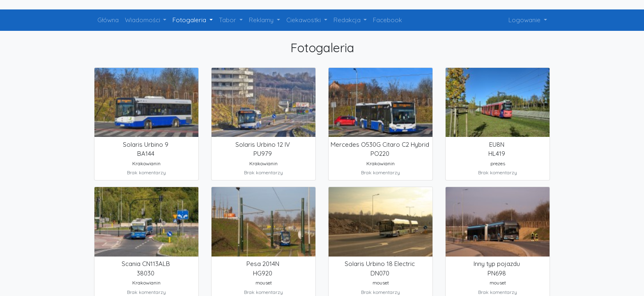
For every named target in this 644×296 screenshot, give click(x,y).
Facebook (388, 20)
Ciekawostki (304, 20)
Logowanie (525, 20)
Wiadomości (143, 20)
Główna (108, 20)
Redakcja (348, 20)
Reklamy (262, 20)
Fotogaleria (190, 20)
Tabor (228, 20)
